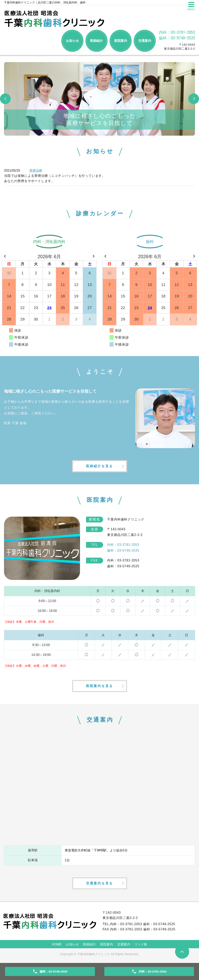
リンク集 (141, 944)
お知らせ (72, 41)
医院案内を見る (99, 686)
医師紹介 (96, 41)
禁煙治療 (36, 171)
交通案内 (145, 41)
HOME (57, 944)
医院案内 (121, 41)
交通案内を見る (99, 883)
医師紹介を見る (99, 466)
